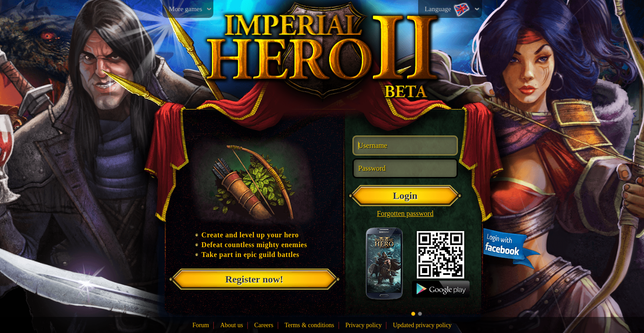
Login (405, 196)
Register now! (254, 279)
